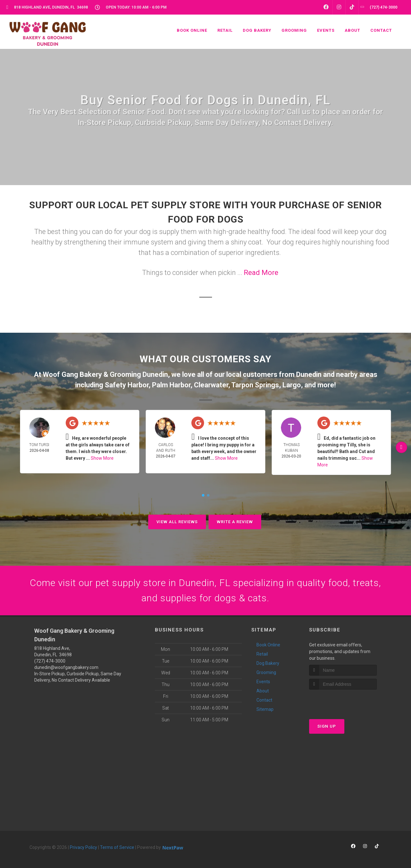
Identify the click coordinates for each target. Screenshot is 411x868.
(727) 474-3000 (50, 661)
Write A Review (235, 522)
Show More (102, 458)
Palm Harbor (171, 385)
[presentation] (343, 701)
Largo (292, 385)
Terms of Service (117, 847)
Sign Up (327, 726)
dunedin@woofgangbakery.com (66, 667)
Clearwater (211, 385)
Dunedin (309, 374)
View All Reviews (177, 522)
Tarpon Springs (255, 385)
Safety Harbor (127, 385)
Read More (261, 273)
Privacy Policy (83, 847)
